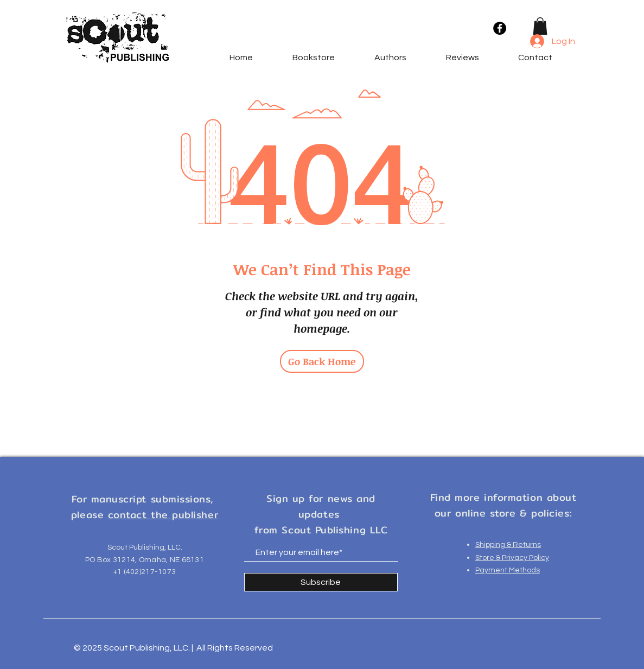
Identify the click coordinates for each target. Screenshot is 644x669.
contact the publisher (163, 515)
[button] (540, 26)
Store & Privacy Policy (512, 558)
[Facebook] (500, 28)
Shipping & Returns (508, 545)
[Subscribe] (321, 582)
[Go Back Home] (322, 361)
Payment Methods (508, 570)
